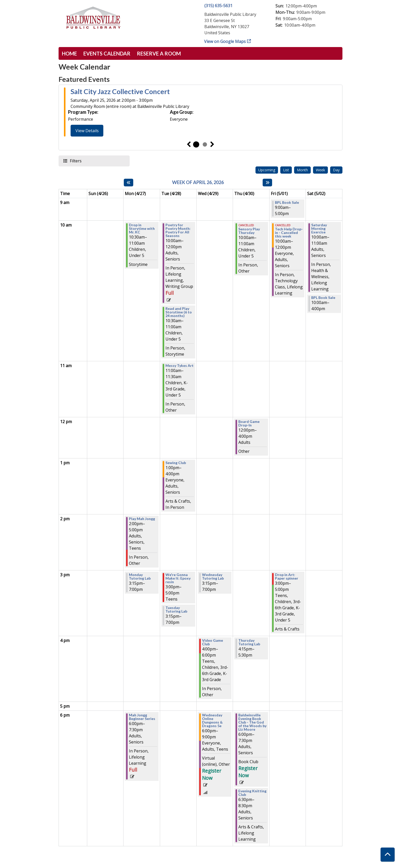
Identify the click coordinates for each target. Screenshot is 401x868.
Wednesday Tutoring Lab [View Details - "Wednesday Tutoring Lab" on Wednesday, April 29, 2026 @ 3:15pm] (213, 577)
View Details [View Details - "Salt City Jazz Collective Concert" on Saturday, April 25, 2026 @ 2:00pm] (87, 131)
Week (320, 170)
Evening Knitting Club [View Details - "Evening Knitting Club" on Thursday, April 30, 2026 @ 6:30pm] (252, 793)
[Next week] (267, 183)
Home (69, 53)
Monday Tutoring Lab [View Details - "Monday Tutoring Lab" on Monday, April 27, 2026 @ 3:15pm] (140, 577)
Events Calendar (107, 53)
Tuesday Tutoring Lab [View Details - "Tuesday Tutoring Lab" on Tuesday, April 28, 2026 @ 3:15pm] (176, 610)
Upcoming (267, 170)
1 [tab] (196, 144)
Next (212, 144)
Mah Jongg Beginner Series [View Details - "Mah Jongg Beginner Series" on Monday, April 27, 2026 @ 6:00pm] (142, 717)
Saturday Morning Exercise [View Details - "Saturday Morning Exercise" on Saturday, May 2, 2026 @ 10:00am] (319, 229)
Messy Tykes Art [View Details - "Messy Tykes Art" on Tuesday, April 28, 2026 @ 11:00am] (180, 366)
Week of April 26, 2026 (198, 182)
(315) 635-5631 (218, 6)
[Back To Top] (388, 855)
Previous (189, 144)
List (286, 170)
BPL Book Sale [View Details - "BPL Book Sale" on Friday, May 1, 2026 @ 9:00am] (287, 202)
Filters (75, 161)
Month (302, 170)
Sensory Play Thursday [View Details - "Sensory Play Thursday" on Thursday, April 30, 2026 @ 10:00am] (249, 231)
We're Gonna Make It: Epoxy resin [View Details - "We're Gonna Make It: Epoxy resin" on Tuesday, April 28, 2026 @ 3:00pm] (178, 578)
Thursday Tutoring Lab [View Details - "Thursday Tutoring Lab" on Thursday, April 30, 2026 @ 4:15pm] (249, 642)
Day (336, 170)
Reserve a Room (159, 53)
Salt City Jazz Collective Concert (120, 92)
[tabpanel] (201, 113)
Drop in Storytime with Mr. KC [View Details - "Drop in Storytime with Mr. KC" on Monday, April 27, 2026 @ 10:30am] (142, 229)
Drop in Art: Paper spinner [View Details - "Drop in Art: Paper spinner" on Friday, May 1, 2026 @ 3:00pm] (287, 577)
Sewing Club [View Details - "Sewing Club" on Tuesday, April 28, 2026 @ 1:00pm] (176, 463)
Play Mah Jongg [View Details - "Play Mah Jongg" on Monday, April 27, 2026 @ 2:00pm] (142, 519)
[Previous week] (129, 183)
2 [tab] (205, 144)
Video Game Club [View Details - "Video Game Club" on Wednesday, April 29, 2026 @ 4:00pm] (213, 642)
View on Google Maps (225, 41)
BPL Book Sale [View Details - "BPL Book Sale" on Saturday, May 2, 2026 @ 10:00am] (323, 298)
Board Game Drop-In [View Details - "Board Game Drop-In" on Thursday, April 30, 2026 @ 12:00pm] (249, 423)
